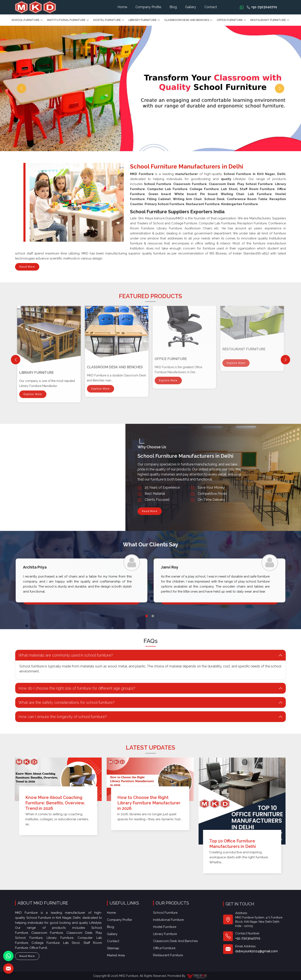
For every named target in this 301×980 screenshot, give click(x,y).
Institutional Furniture (68, 20)
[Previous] (16, 360)
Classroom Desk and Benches (188, 20)
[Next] (285, 360)
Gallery (191, 7)
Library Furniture (144, 20)
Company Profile (148, 7)
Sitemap (118, 932)
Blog (173, 7)
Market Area (120, 936)
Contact (211, 7)
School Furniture (27, 20)
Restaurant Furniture (270, 20)
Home (122, 7)
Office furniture (231, 20)
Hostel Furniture (109, 20)
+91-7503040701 (262, 7)
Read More (27, 268)
